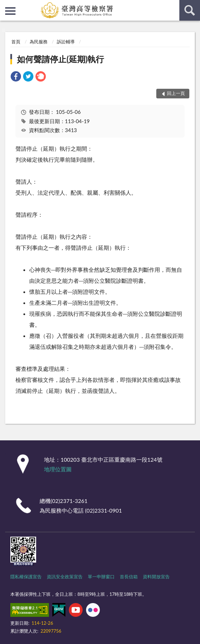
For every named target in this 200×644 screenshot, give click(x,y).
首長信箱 (129, 577)
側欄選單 (10, 11)
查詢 (190, 10)
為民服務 (39, 42)
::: (6, 5)
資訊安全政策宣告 (65, 577)
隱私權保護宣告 (26, 577)
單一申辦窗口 (101, 577)
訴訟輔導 (66, 42)
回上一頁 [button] (176, 93)
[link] (16, 77)
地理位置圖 (58, 469)
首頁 (16, 42)
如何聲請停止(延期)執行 (60, 59)
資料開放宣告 (156, 577)
